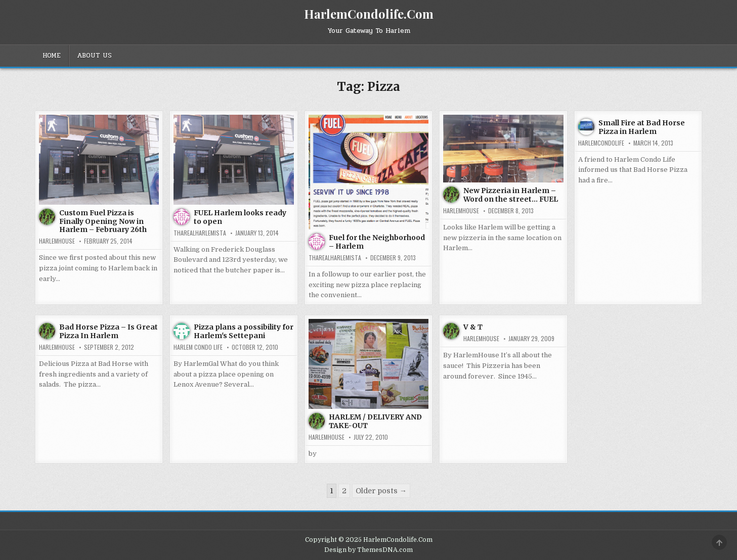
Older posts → (381, 491)
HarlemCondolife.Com (369, 14)
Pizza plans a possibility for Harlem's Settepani (244, 331)
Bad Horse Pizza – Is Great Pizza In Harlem (109, 331)
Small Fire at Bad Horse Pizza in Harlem (642, 127)
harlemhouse (57, 241)
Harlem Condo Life (198, 347)
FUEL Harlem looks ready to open (240, 217)
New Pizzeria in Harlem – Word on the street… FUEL (511, 195)
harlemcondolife (601, 143)
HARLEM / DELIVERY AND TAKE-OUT (375, 421)
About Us (94, 56)
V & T (473, 327)
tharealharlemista (200, 233)
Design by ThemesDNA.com (368, 550)
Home (52, 56)
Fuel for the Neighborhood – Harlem (377, 242)
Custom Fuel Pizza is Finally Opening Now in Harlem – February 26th (103, 221)
